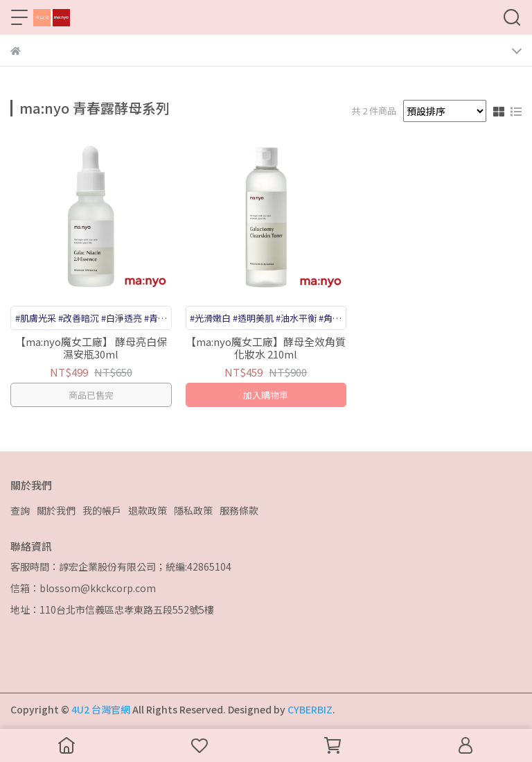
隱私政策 (193, 510)
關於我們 (56, 510)
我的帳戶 (102, 510)
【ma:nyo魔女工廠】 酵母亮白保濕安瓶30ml (91, 348)
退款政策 (148, 510)
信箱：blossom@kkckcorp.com (83, 588)
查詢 (20, 510)
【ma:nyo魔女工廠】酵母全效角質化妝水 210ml (266, 348)
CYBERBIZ (310, 709)
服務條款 (239, 510)
